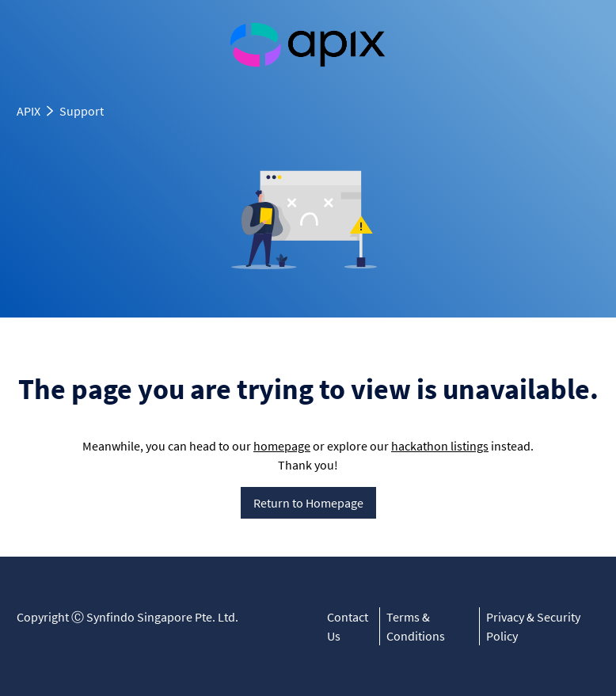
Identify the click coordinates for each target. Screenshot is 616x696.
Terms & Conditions (416, 626)
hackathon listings (440, 446)
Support (82, 111)
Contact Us (348, 626)
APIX (29, 111)
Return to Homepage (308, 503)
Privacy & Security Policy (533, 626)
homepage (282, 446)
